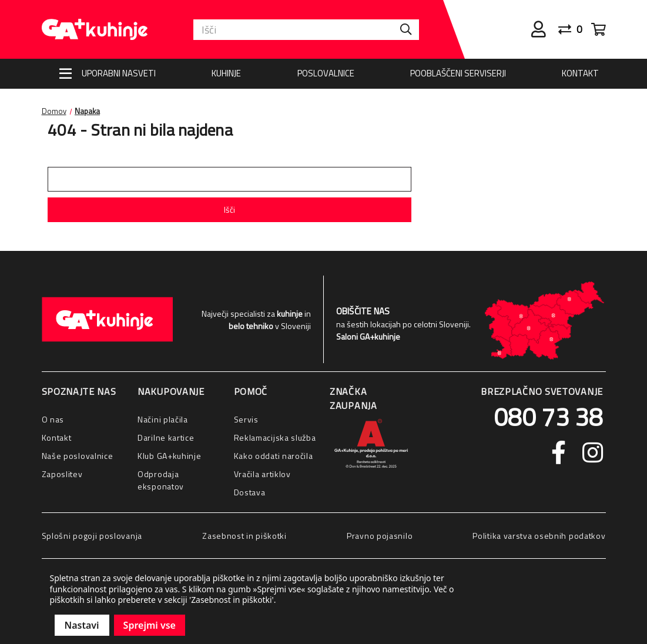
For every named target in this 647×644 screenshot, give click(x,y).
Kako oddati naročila (274, 456)
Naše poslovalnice (78, 456)
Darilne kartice (166, 437)
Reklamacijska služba (275, 437)
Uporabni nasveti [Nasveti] (119, 73)
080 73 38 (548, 417)
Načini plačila (163, 419)
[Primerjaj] (575, 29)
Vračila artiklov (262, 474)
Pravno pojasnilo (380, 536)
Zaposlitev (62, 474)
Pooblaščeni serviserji (458, 73)
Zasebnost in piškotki (244, 536)
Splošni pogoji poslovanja (92, 536)
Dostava (250, 492)
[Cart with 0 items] (599, 29)
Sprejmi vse (150, 625)
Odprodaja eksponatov (161, 480)
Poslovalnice (326, 73)
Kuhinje (226, 73)
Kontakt (580, 73)
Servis (246, 419)
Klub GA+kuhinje (170, 456)
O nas (53, 419)
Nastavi (82, 625)
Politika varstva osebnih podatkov (539, 536)
